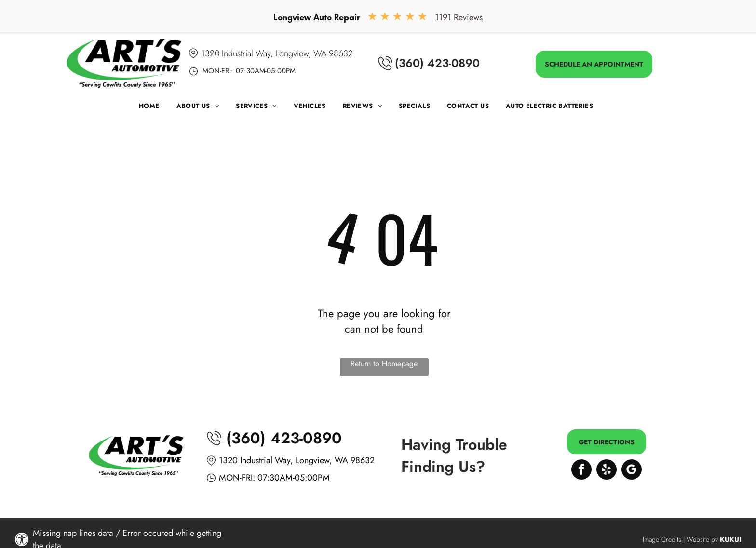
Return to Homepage (384, 364)
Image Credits (662, 539)
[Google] (632, 471)
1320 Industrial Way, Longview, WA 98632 (277, 53)
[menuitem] (158, 108)
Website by (702, 539)
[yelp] (607, 471)
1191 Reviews (459, 17)
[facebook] (581, 471)
